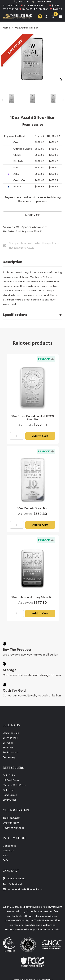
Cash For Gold (11, 733)
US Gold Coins (11, 780)
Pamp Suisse (10, 795)
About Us (8, 850)
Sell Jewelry (9, 757)
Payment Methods (14, 828)
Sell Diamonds (11, 752)
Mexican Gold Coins (14, 785)
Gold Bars (8, 790)
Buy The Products (17, 649)
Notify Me (33, 215)
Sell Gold (8, 743)
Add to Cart (40, 436)
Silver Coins (9, 800)
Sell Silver (8, 748)
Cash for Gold (14, 690)
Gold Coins (9, 775)
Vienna (9, 920)
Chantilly (23, 920)
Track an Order (11, 818)
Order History (11, 823)
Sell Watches (10, 738)
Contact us (9, 846)
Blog (5, 855)
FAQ (5, 860)
